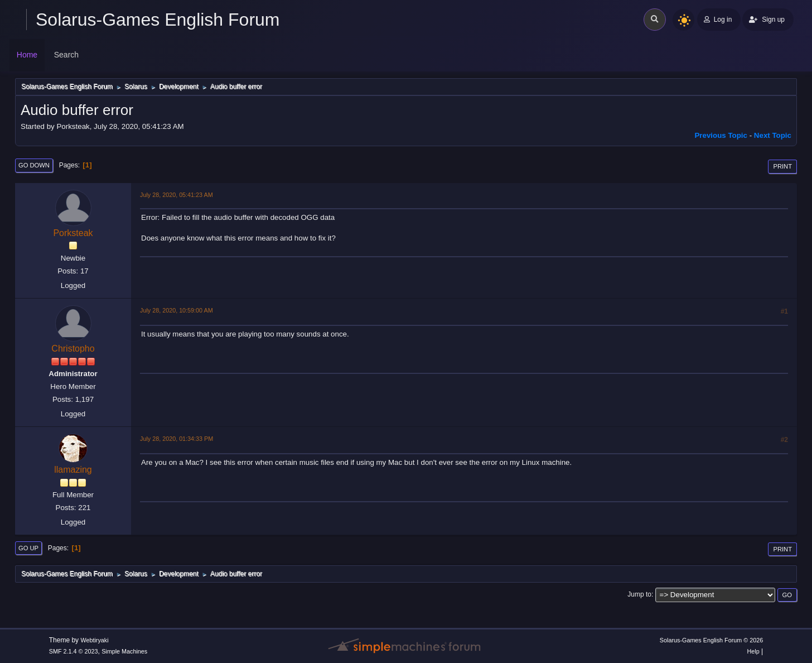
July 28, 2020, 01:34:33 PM (177, 439)
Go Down (34, 165)
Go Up (28, 548)
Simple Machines (124, 651)
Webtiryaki (94, 640)
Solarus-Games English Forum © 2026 (711, 640)
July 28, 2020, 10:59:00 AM (177, 310)
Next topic (773, 135)
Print (782, 166)
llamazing (73, 470)
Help (753, 651)
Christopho (73, 349)
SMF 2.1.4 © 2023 (74, 651)
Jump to (639, 594)
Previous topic (721, 135)
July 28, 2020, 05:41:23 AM (177, 195)
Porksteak (73, 233)
